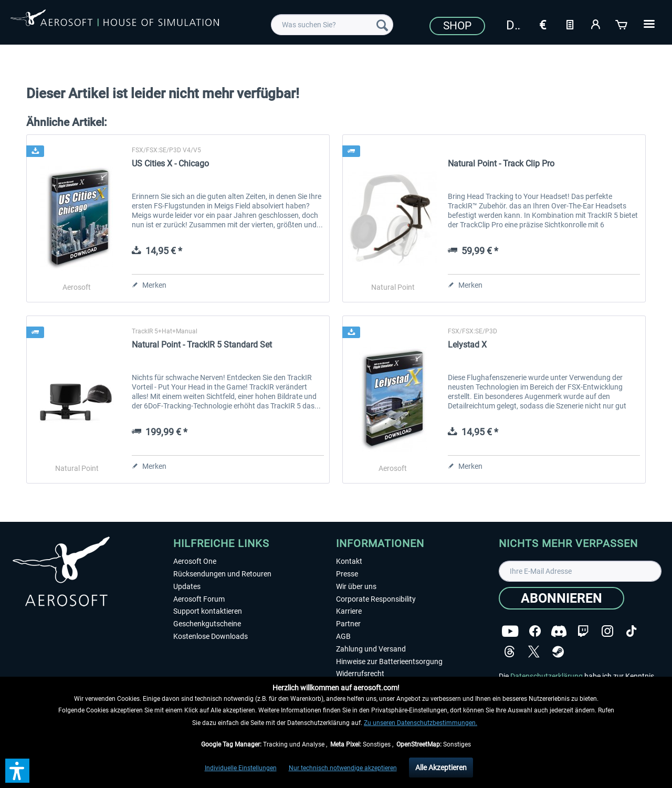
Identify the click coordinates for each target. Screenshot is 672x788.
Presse (347, 574)
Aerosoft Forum (199, 599)
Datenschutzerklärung (547, 676)
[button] (17, 771)
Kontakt (349, 561)
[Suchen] (382, 25)
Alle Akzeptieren (441, 768)
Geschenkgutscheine (207, 624)
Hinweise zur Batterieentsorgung (389, 661)
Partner (348, 624)
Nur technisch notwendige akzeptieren (343, 768)
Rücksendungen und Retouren (222, 574)
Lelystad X (467, 345)
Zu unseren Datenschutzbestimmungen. (421, 723)
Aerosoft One (195, 561)
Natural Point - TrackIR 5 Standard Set (202, 345)
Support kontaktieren (208, 611)
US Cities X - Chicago (170, 164)
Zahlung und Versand (371, 649)
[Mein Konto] (596, 24)
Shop (457, 26)
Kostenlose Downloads (211, 636)
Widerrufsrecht (360, 674)
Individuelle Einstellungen (241, 768)
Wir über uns (356, 586)
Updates (187, 586)
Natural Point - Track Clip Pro (501, 164)
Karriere (349, 611)
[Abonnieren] (561, 598)
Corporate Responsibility (376, 599)
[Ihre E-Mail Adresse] (580, 571)
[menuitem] (332, 25)
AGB (343, 636)
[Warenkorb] (622, 24)
